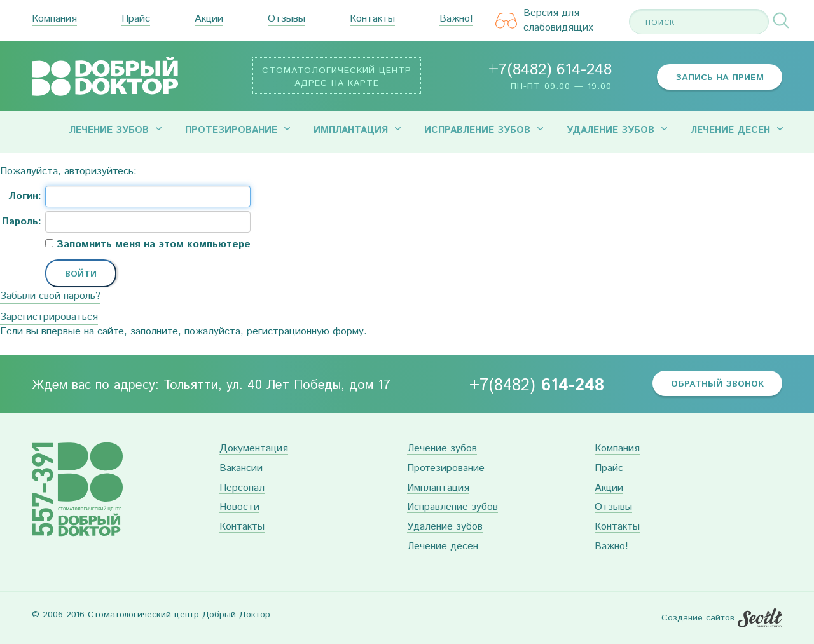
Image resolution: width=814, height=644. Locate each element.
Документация (254, 449)
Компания (54, 19)
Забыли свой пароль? (50, 296)
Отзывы (286, 19)
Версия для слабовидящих (544, 21)
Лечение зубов (109, 130)
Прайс (136, 19)
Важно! (456, 19)
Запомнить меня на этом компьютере (152, 245)
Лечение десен (730, 130)
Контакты (372, 19)
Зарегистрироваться (49, 317)
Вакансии (241, 469)
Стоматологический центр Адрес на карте (337, 77)
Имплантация (351, 130)
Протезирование (231, 130)
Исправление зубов (477, 130)
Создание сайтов (698, 618)
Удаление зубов (610, 130)
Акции (209, 19)
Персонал (242, 489)
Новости (239, 508)
